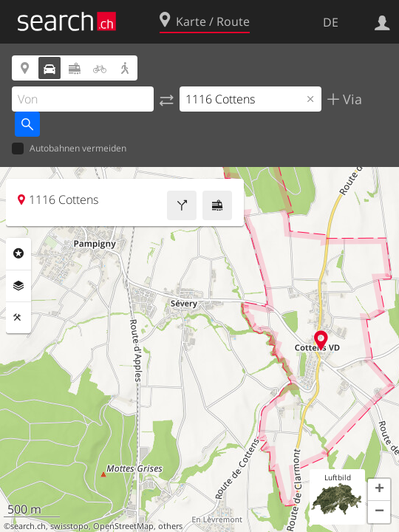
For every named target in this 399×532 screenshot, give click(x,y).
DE (331, 22)
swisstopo (69, 526)
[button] (379, 490)
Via (351, 99)
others (170, 526)
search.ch (28, 526)
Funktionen (18, 318)
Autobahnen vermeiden (69, 149)
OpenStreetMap (123, 526)
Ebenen (18, 286)
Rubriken (18, 253)
